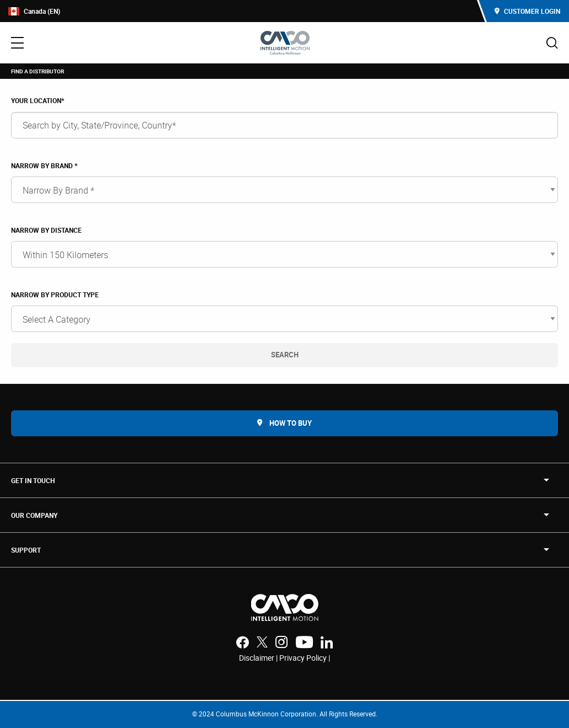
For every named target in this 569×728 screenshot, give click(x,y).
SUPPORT (26, 550)
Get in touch (33, 480)
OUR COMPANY (34, 515)
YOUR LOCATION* (38, 100)
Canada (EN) (34, 11)
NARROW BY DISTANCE (46, 230)
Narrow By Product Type (55, 295)
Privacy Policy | (305, 658)
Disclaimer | (259, 658)
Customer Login (527, 11)
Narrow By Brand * (44, 165)
